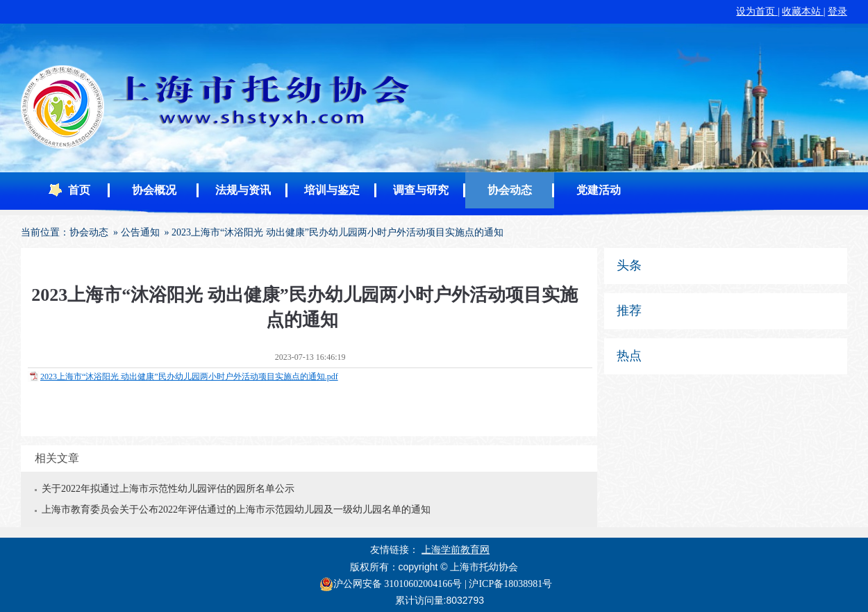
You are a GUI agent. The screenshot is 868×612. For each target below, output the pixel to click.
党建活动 (599, 190)
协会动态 (510, 190)
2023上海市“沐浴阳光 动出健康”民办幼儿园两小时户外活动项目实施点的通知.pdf (189, 377)
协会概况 (154, 190)
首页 (79, 190)
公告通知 (140, 232)
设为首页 (757, 11)
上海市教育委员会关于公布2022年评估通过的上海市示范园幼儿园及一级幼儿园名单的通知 (236, 510)
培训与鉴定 (332, 190)
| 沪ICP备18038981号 (508, 584)
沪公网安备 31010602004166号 (391, 584)
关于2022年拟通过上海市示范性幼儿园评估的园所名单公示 (168, 489)
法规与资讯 (243, 190)
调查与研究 (421, 190)
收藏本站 (803, 11)
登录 (837, 11)
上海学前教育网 (456, 550)
